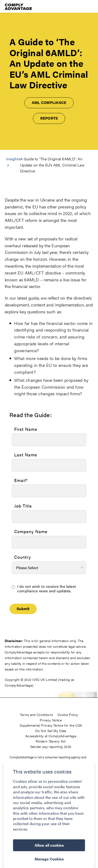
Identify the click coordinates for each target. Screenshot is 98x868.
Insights (13, 159)
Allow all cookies (49, 845)
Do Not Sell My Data (51, 731)
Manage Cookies (49, 859)
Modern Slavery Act (51, 741)
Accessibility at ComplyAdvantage (51, 736)
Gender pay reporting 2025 (51, 747)
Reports (49, 118)
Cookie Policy (68, 715)
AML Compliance (49, 102)
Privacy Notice (51, 720)
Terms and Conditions (36, 715)
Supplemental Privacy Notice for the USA (51, 725)
